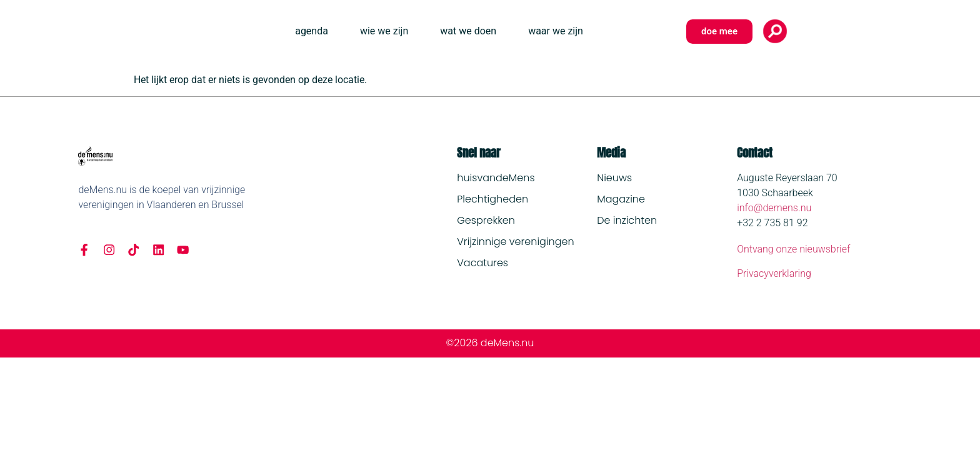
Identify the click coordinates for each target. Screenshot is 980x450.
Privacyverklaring (774, 273)
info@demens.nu (774, 208)
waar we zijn (556, 31)
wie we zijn (384, 31)
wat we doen (468, 31)
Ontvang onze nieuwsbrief (793, 249)
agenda (312, 31)
